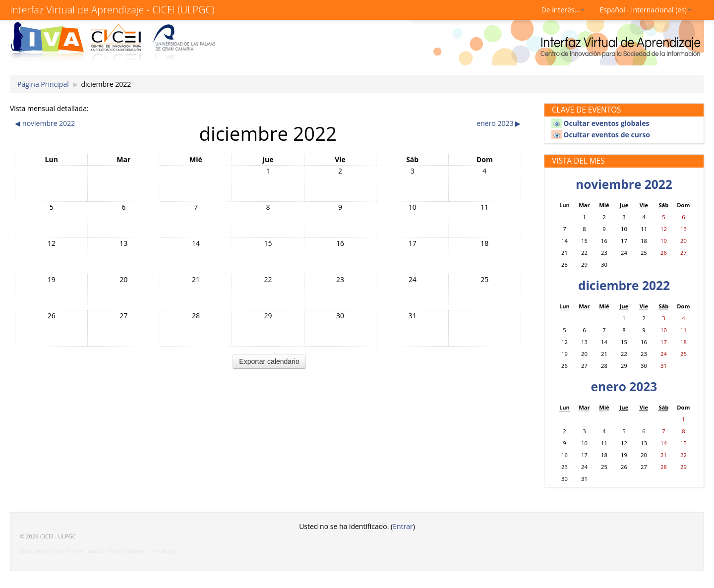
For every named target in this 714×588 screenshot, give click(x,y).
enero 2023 (624, 386)
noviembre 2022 (624, 184)
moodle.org (162, 551)
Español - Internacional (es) (646, 10)
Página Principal (43, 84)
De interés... (563, 10)
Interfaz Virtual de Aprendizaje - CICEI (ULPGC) (112, 10)
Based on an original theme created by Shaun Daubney (82, 551)
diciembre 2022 (106, 84)
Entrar (403, 526)
